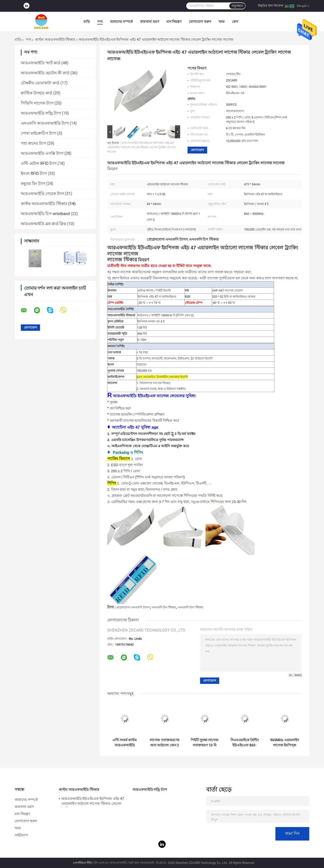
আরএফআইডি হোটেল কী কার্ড (45, 73)
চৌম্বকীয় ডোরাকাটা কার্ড (40, 83)
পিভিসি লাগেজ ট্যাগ (37, 103)
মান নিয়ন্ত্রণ (174, 22)
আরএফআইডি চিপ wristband (45, 214)
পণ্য (100, 22)
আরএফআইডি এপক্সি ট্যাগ (42, 153)
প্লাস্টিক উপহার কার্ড (37, 93)
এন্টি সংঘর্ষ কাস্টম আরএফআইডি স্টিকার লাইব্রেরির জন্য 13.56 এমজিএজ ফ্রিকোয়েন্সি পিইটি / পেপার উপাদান (125, 743)
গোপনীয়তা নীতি (82, 863)
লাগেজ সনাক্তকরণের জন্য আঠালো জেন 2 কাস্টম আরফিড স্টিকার (164, 743)
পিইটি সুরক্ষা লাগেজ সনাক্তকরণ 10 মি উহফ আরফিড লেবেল (205, 743)
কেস (235, 22)
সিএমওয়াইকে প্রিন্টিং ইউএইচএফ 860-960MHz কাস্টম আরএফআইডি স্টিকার (245, 743)
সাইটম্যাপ (21, 835)
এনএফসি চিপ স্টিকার (164, 607)
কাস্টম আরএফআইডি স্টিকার (55, 39)
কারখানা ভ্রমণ (149, 22)
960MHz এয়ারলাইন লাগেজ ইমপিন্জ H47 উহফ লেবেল (285, 743)
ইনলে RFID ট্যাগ (34, 173)
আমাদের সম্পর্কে (121, 22)
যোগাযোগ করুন (200, 22)
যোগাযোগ (197, 150)
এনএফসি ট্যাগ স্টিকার (190, 607)
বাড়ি (87, 22)
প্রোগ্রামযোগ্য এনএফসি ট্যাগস (133, 607)
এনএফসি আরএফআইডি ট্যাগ (45, 123)
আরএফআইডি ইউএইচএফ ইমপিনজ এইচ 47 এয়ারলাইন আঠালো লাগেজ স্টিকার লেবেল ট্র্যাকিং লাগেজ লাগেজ (142, 147)
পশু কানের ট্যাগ (34, 143)
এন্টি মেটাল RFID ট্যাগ (39, 163)
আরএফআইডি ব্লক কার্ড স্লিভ (44, 224)
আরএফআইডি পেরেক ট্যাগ (42, 194)
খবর (222, 22)
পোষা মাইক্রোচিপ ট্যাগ (39, 133)
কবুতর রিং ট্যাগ (33, 184)
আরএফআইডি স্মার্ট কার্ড (41, 63)
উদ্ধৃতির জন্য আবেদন (271, 6)
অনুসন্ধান (237, 6)
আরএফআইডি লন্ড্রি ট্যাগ (41, 113)
